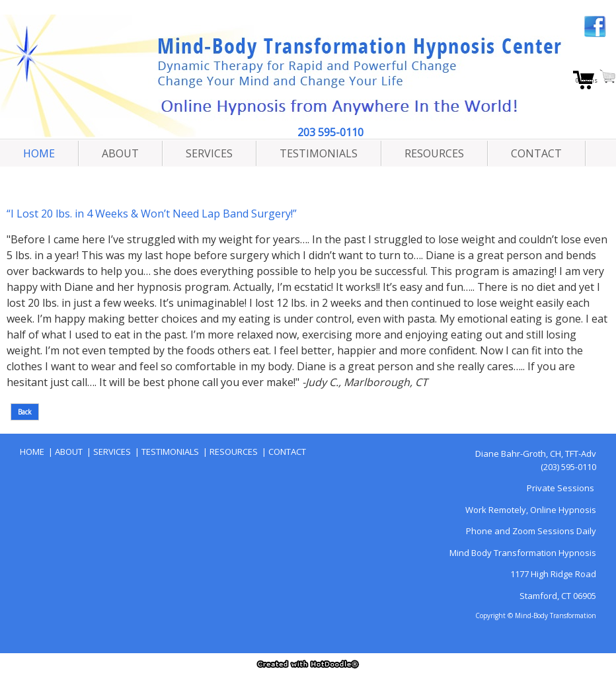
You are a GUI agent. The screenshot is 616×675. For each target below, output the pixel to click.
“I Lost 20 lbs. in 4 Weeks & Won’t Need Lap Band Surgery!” (152, 214)
